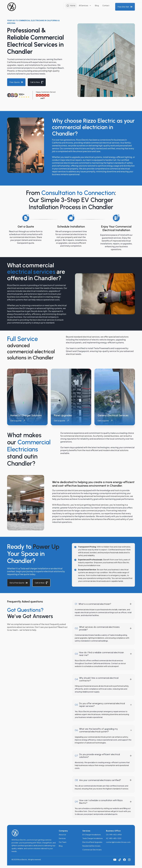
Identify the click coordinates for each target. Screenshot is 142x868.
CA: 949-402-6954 (114, 834)
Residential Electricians (91, 846)
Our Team (63, 842)
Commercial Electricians (92, 850)
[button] (68, 6)
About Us (62, 834)
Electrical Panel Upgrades (92, 842)
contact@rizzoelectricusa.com (118, 842)
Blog (79, 6)
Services (62, 838)
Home (55, 6)
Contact (88, 6)
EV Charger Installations (92, 834)
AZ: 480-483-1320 (114, 838)
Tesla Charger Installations (93, 838)
